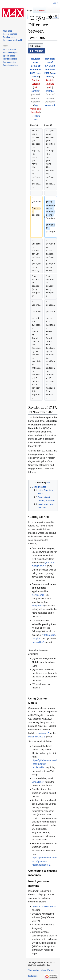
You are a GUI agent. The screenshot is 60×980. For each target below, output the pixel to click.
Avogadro (37, 606)
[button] (36, 46)
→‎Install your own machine (36, 98)
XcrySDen (37, 595)
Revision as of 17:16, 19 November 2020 (36, 66)
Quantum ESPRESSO (43, 906)
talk (36, 87)
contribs (35, 91)
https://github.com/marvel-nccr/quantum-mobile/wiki (44, 764)
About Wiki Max (48, 970)
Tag (36, 105)
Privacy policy (33, 970)
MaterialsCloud (36, 737)
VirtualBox (37, 782)
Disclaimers (32, 976)
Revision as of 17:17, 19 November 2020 (50, 66)
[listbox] (43, 48)
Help (55, 17)
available (42, 733)
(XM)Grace (47, 635)
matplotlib (37, 642)
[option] (36, 46)
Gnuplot (36, 638)
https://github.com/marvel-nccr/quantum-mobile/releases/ (44, 861)
